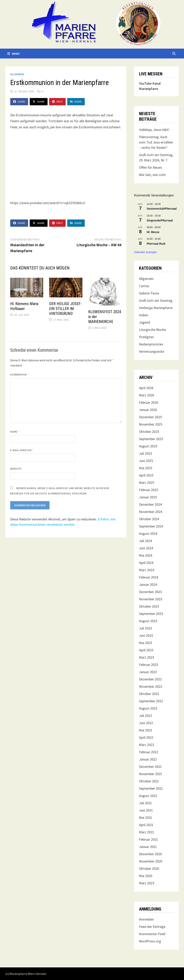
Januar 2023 (148, 672)
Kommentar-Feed (152, 934)
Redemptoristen (151, 344)
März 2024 (147, 570)
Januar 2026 (148, 410)
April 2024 (146, 563)
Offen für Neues (150, 167)
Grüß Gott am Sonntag (156, 300)
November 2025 (151, 424)
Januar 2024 (148, 584)
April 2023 (146, 650)
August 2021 (148, 796)
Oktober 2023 (149, 606)
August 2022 (148, 708)
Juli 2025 (145, 453)
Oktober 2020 (149, 868)
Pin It (57, 102)
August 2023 (148, 621)
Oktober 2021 (149, 781)
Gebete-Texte (149, 293)
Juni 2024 (146, 548)
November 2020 (151, 861)
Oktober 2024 (149, 519)
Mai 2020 (146, 876)
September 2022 (151, 701)
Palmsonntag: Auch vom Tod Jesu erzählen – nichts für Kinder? (156, 142)
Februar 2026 (149, 402)
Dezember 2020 (150, 854)
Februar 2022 (149, 752)
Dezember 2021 (150, 767)
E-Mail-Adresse (22, 450)
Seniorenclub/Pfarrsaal (162, 209)
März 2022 (147, 745)
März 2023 (147, 657)
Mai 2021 (146, 818)
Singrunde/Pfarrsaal (160, 220)
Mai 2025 (146, 468)
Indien (144, 315)
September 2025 (151, 439)
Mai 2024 (146, 555)
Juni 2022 (146, 723)
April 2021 (146, 825)
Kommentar (20, 375)
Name (15, 432)
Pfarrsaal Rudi (156, 244)
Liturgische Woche (152, 330)
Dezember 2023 (150, 592)
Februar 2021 (149, 839)
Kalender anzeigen (146, 252)
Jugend (144, 322)
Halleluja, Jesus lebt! (154, 130)
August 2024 (148, 533)
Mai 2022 (146, 730)
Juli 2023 (145, 628)
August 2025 (148, 446)
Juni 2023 (146, 635)
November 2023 (151, 599)
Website (16, 469)
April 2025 (146, 475)
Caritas (144, 286)
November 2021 (151, 774)
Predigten (146, 337)
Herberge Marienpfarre (156, 308)
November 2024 (151, 512)
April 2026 (146, 388)
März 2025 (147, 483)
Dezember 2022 (150, 679)
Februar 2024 (149, 577)
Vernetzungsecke (152, 351)
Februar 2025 (149, 490)
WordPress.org (150, 941)
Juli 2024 (145, 541)
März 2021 (147, 832)
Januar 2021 (148, 847)
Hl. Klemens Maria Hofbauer (24, 306)
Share (19, 102)
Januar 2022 (148, 759)
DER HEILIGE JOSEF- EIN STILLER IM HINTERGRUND (65, 309)
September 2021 (151, 788)
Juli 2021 (145, 803)
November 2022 (151, 686)
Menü (13, 54)
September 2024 (151, 526)
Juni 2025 (146, 461)
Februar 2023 (149, 665)
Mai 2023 (146, 643)
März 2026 (147, 395)
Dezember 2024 (150, 504)
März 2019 (147, 883)
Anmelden (146, 919)
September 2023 (151, 614)
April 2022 (146, 737)
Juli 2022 (145, 716)
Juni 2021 (146, 810)
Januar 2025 (148, 497)
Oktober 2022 (149, 694)
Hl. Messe (153, 232)
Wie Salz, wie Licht (152, 175)
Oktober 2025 (149, 432)
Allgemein (17, 74)
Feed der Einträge (152, 927)
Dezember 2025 (150, 417)
